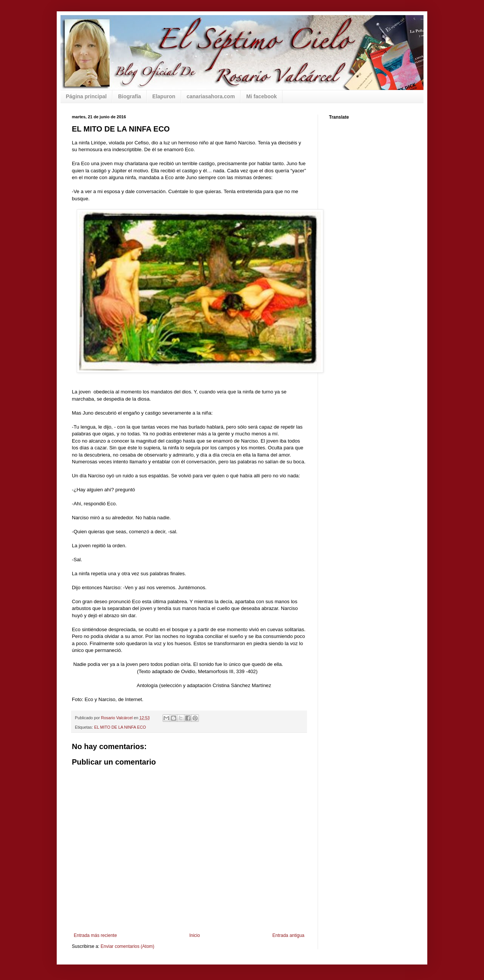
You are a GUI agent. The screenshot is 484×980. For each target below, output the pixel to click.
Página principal (86, 96)
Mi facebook (261, 96)
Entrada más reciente (95, 935)
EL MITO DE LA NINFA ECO (120, 727)
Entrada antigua (288, 935)
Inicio (195, 935)
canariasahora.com (211, 96)
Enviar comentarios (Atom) (127, 946)
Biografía (130, 96)
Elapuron (164, 96)
